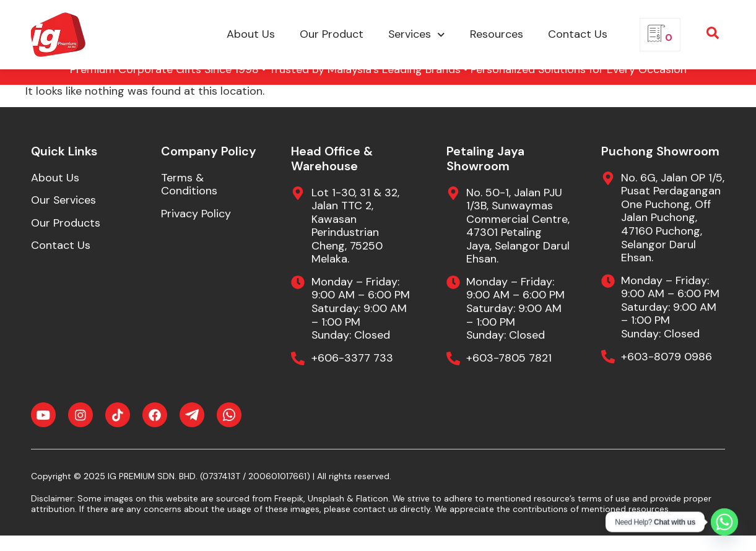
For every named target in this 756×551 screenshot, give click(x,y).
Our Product (332, 34)
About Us (251, 34)
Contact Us (578, 34)
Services (417, 35)
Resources (497, 34)
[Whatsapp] (724, 522)
